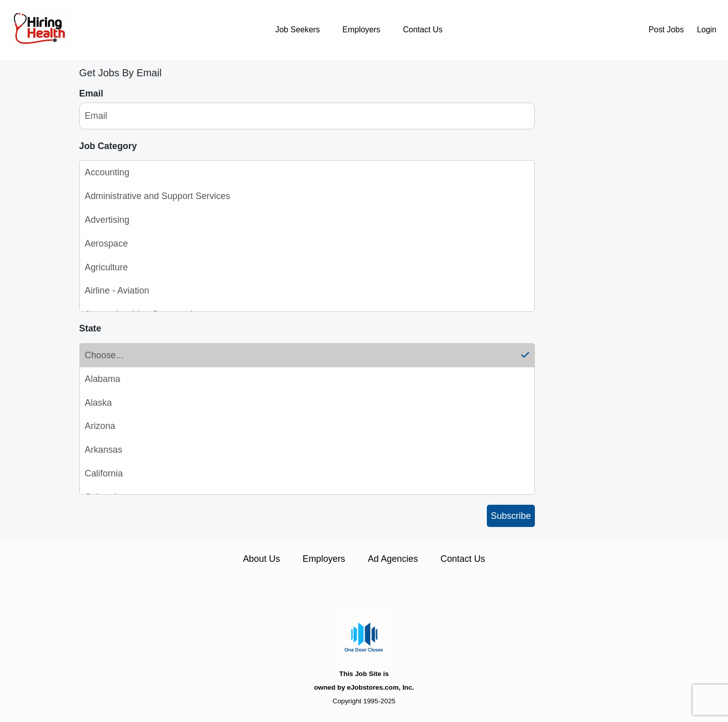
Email (92, 93)
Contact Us (423, 30)
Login (707, 30)
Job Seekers (298, 30)
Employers (361, 30)
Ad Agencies (393, 559)
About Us (261, 559)
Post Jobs (666, 30)
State (90, 328)
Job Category (108, 146)
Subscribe (511, 516)
